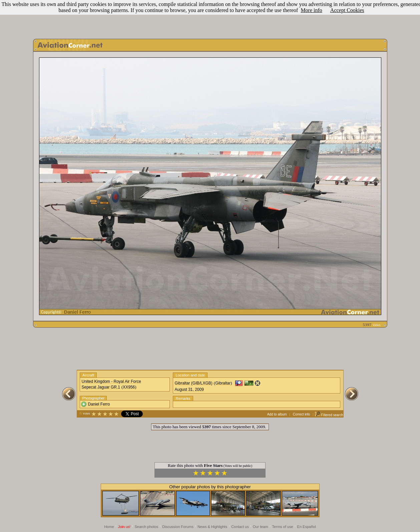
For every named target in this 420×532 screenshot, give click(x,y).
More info (311, 10)
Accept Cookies (347, 10)
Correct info (302, 414)
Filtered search (329, 415)
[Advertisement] (210, 18)
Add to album (277, 414)
